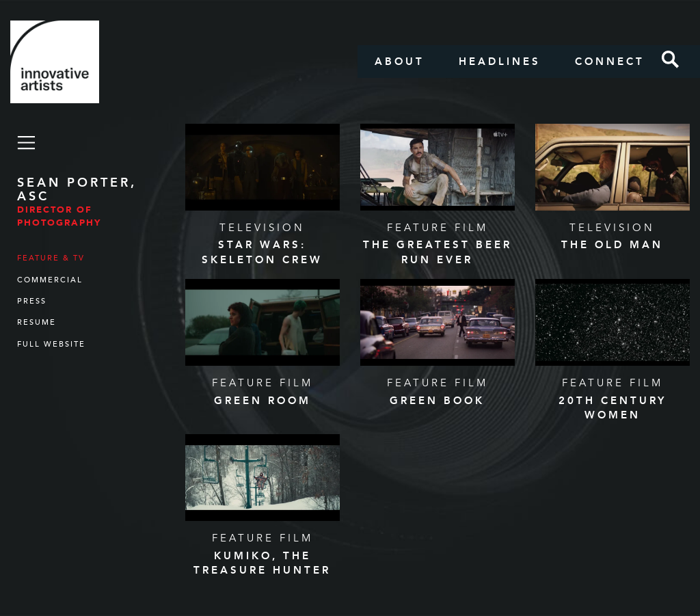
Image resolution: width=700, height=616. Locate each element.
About (400, 62)
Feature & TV (51, 258)
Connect (610, 62)
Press (32, 301)
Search (671, 59)
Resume (37, 322)
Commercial (50, 280)
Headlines (500, 62)
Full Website (51, 344)
